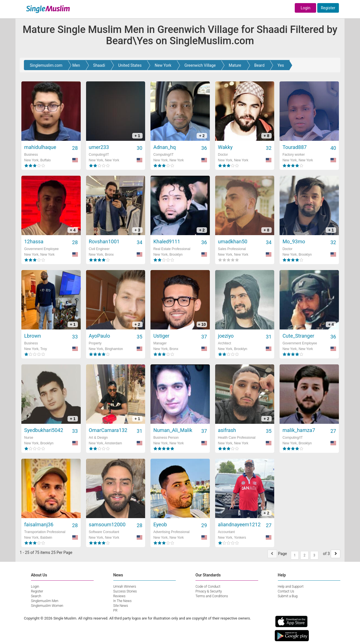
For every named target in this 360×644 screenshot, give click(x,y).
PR (115, 610)
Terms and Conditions (212, 596)
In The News (122, 601)
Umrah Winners (125, 587)
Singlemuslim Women (47, 606)
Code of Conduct (208, 587)
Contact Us (286, 591)
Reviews (120, 596)
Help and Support (291, 587)
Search (36, 596)
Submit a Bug (288, 596)
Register (328, 8)
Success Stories (125, 591)
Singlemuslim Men (45, 601)
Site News (121, 606)
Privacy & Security (209, 591)
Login (306, 8)
